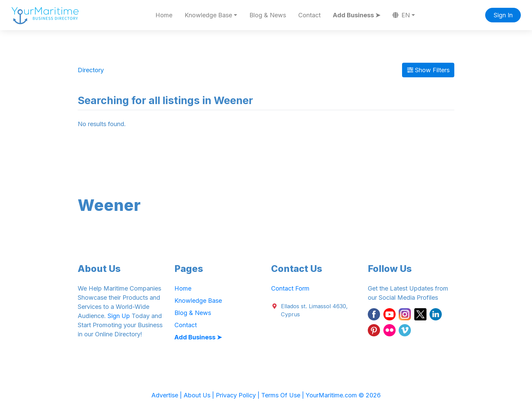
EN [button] (401, 15)
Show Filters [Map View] (428, 70)
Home (164, 15)
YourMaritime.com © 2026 (343, 395)
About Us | (200, 395)
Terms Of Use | (283, 395)
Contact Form (290, 288)
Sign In (503, 15)
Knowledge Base (198, 301)
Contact (309, 15)
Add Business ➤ (357, 15)
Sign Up (119, 316)
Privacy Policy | (239, 395)
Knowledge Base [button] (208, 15)
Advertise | (167, 395)
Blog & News (268, 15)
